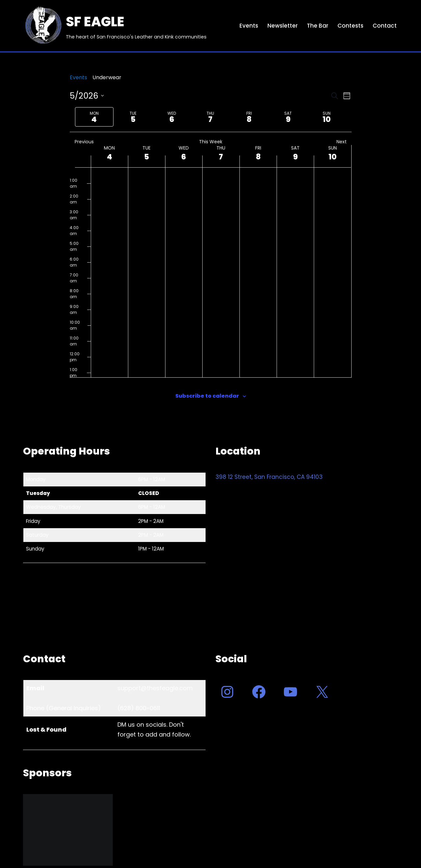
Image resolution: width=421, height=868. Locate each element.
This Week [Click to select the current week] (211, 142)
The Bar (318, 26)
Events (249, 26)
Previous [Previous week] (82, 142)
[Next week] (350, 117)
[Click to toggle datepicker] (87, 96)
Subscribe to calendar (207, 396)
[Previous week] (71, 117)
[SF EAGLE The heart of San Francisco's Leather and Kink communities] (115, 26)
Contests (350, 26)
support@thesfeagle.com (155, 688)
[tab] (94, 117)
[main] (210, 247)
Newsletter (283, 26)
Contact (385, 26)
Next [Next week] (344, 142)
